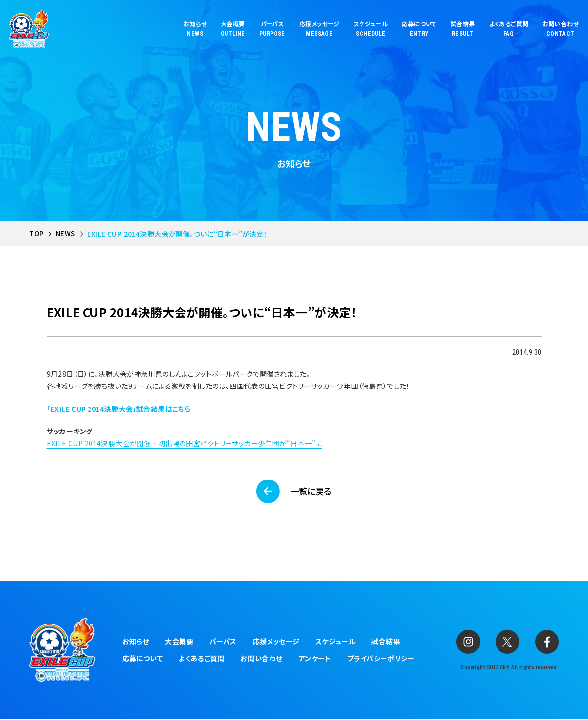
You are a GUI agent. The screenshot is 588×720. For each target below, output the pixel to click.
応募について (143, 660)
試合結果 (386, 643)
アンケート (315, 660)
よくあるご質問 (202, 660)
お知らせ (136, 643)
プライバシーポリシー (381, 660)
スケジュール (336, 643)
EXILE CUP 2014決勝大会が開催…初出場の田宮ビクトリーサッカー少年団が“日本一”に (185, 443)
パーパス (223, 643)
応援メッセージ (276, 643)
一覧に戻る (312, 492)
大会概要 (179, 643)
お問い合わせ (262, 660)
